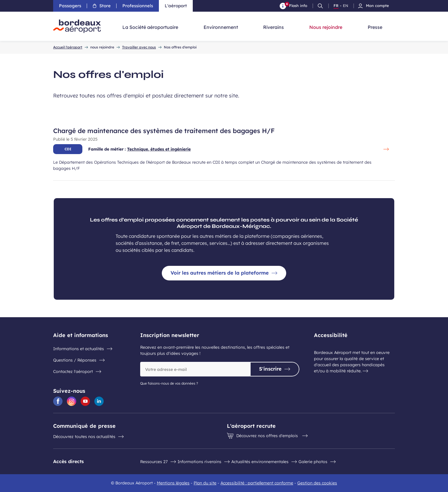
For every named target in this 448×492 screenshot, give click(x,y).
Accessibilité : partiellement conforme (257, 483)
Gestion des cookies (317, 483)
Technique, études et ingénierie (159, 149)
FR (336, 6)
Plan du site (205, 483)
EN (345, 6)
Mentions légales (173, 483)
